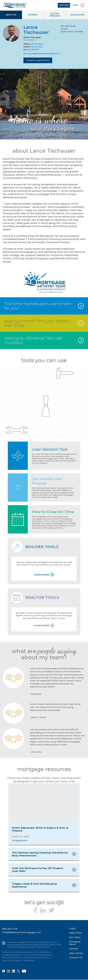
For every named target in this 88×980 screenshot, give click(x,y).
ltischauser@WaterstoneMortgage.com (42, 53)
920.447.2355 (37, 47)
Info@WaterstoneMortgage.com (22, 933)
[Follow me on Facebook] (36, 910)
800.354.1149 (10, 929)
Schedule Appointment (38, 60)
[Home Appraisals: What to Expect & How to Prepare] (44, 803)
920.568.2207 (34, 49)
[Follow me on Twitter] (52, 910)
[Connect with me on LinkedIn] (43, 910)
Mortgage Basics (20, 841)
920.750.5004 (37, 44)
